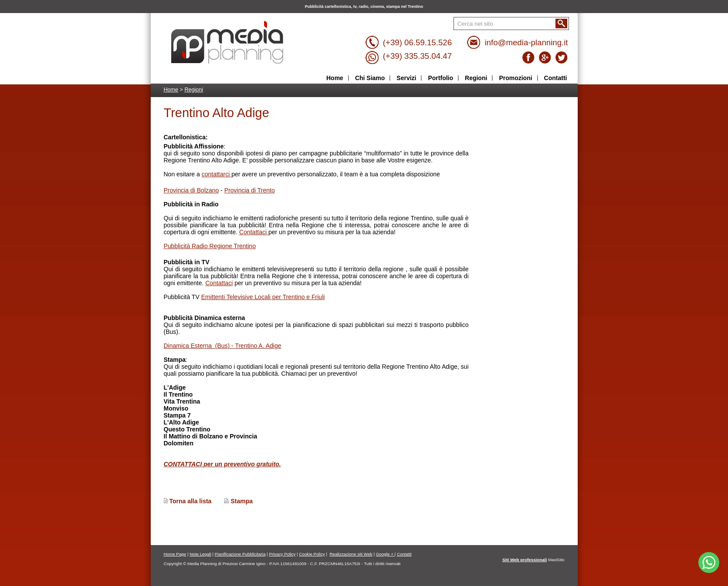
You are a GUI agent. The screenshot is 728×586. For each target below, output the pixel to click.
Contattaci (254, 232)
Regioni (194, 90)
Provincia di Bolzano (191, 190)
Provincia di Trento (250, 190)
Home (171, 90)
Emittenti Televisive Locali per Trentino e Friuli (263, 297)
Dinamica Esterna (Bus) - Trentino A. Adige (223, 346)
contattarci (217, 174)
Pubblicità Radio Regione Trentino (210, 246)
